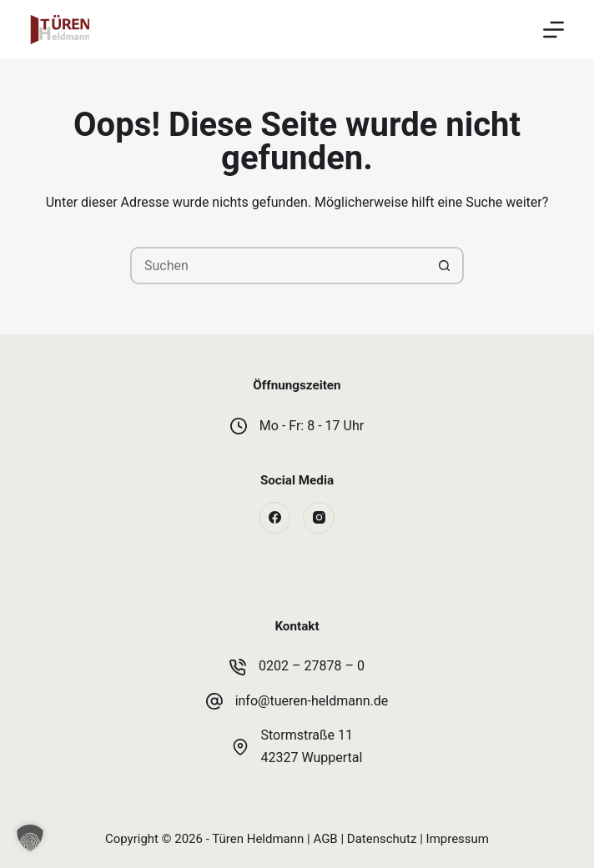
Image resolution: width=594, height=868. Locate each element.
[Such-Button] (445, 266)
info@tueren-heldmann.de (312, 701)
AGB (325, 839)
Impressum (458, 839)
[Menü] (554, 30)
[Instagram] (319, 518)
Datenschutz (382, 839)
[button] (30, 838)
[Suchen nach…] (278, 266)
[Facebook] (275, 518)
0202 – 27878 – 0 (312, 666)
